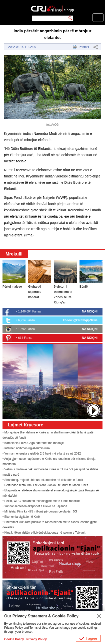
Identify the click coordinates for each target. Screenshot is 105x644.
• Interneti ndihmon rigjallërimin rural (26, 449)
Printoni (84, 47)
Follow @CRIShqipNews (80, 320)
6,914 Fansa (27, 320)
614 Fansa (25, 338)
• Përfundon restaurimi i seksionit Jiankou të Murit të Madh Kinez (45, 486)
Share (95, 47)
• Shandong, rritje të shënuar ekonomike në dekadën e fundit (43, 481)
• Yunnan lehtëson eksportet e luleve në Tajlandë (35, 507)
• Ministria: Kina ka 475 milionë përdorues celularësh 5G (40, 512)
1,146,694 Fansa (29, 311)
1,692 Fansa (27, 329)
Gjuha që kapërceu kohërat (35, 292)
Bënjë (84, 287)
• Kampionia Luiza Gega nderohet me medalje (33, 444)
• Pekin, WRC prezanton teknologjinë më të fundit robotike (41, 502)
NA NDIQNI (90, 311)
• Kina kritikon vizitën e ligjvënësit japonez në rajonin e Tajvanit (44, 533)
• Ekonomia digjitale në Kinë (21, 518)
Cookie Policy (14, 639)
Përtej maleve (12, 287)
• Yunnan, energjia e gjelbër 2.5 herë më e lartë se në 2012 (42, 454)
